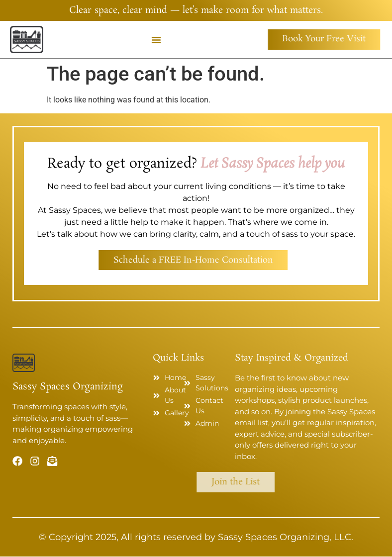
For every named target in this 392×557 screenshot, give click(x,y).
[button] (156, 40)
